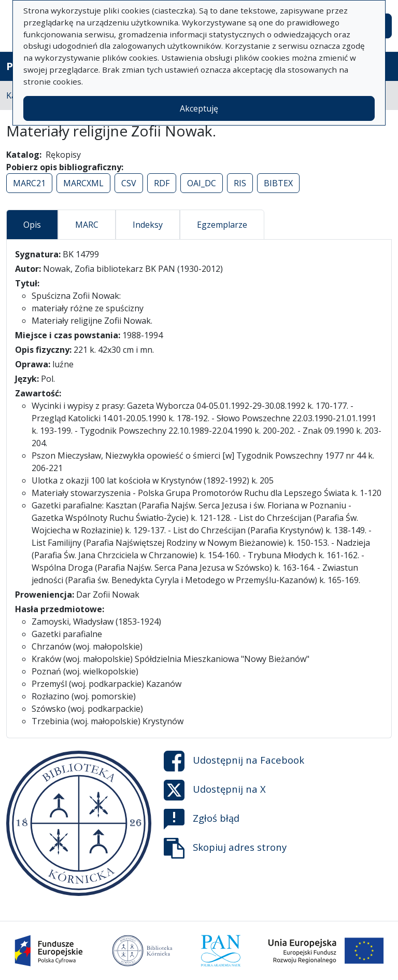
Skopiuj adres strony (225, 848)
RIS (240, 183)
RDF (162, 183)
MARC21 (29, 183)
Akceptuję (199, 108)
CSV (129, 183)
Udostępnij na (234, 761)
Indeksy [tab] (148, 225)
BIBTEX (278, 183)
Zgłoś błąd (202, 819)
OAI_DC (202, 183)
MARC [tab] (87, 225)
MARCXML (83, 183)
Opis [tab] (32, 225)
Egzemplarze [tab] (222, 225)
